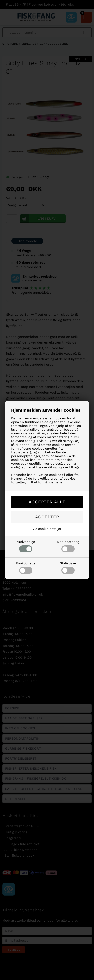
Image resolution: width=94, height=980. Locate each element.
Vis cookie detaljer (47, 529)
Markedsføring (68, 546)
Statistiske (68, 568)
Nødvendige (26, 546)
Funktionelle (26, 568)
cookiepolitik (31, 463)
